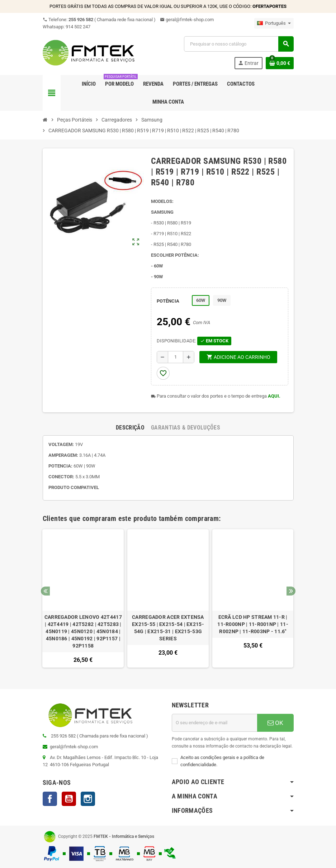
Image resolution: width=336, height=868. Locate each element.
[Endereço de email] (214, 723)
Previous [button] (45, 591)
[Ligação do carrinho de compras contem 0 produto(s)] (280, 63)
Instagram (88, 799)
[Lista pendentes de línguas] (274, 23)
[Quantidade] (176, 357)
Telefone (99, 20)
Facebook (50, 799)
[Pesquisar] (238, 44)
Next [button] (291, 591)
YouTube (69, 799)
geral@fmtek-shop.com (187, 20)
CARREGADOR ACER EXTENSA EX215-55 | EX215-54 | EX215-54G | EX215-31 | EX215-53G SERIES (168, 628)
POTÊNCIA (168, 301)
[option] (83, 598)
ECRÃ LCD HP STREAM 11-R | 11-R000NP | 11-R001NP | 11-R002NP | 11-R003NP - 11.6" (253, 624)
